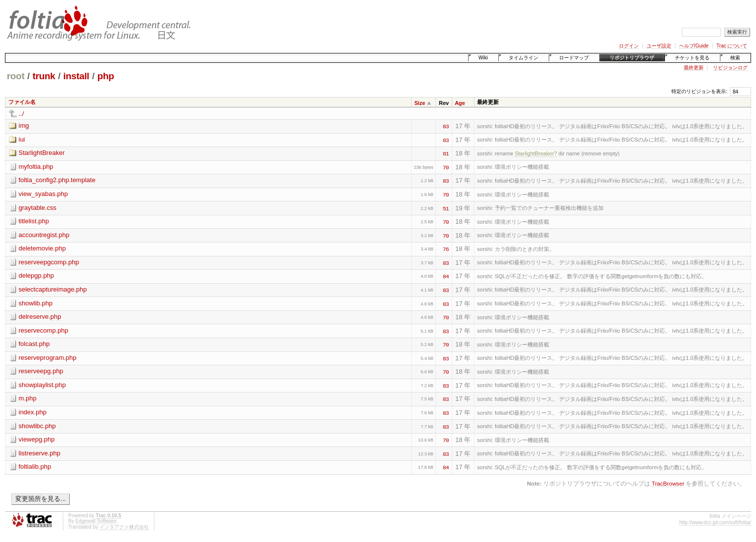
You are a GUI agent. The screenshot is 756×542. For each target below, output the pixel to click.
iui (22, 139)
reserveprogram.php (48, 358)
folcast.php (34, 344)
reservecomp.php (44, 330)
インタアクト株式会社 (124, 527)
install (76, 76)
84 (446, 276)
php (106, 76)
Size (420, 103)
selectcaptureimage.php (53, 289)
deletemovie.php (42, 248)
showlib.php (36, 303)
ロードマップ (574, 58)
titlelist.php (34, 221)
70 (446, 167)
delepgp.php (37, 275)
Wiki (483, 58)
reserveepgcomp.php (49, 262)
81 (446, 153)
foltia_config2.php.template (57, 180)
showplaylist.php (42, 385)
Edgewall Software (96, 521)
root (16, 76)
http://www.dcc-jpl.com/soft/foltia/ (715, 522)
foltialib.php (35, 467)
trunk (44, 76)
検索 (735, 58)
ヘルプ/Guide (694, 46)
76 (446, 248)
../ (22, 114)
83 (446, 126)
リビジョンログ (730, 68)
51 (446, 208)
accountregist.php (44, 235)
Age (460, 103)
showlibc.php (37, 426)
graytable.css (38, 208)
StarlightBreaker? (536, 153)
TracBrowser (668, 483)
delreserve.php (40, 317)
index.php (33, 412)
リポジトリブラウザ (632, 58)
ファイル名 (22, 102)
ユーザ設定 (659, 46)
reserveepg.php (41, 371)
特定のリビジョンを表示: (699, 91)
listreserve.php (40, 453)
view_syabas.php (44, 194)
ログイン (629, 46)
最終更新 (694, 68)
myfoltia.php (36, 167)
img (24, 125)
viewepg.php (37, 439)
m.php (28, 398)
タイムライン (523, 58)
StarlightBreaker (42, 153)
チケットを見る (692, 58)
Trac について (732, 46)
